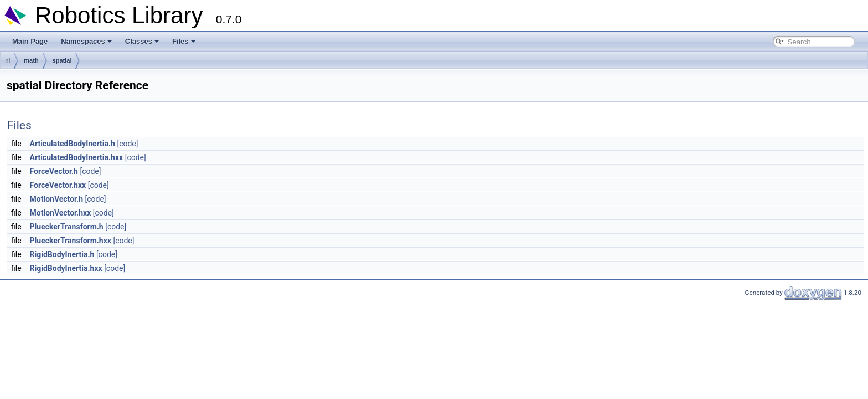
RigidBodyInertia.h (62, 254)
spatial (62, 60)
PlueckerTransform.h (67, 227)
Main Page (30, 41)
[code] (127, 144)
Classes (142, 41)
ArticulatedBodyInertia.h (73, 144)
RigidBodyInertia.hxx (66, 268)
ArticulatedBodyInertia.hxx (77, 157)
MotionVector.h (56, 199)
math (31, 60)
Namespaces (86, 41)
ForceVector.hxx (58, 185)
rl (8, 60)
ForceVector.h (54, 171)
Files (184, 41)
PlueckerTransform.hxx (71, 241)
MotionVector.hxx (61, 213)
